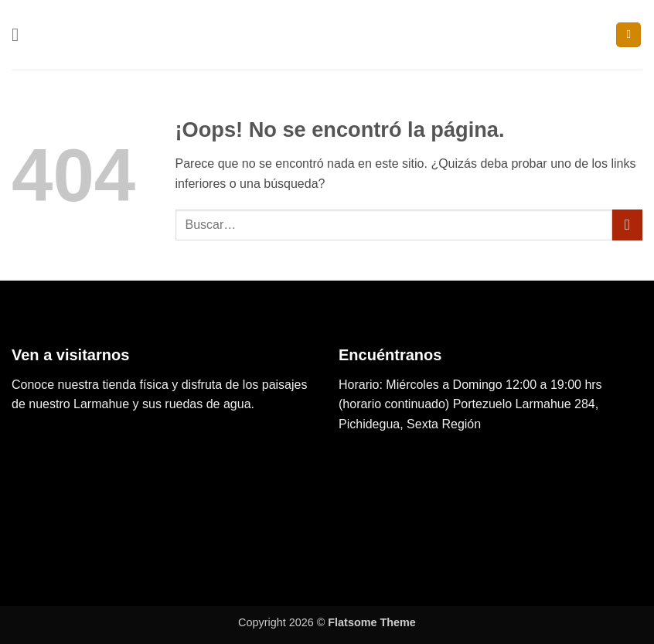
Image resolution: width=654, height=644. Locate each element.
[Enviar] (627, 225)
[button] (21, 34)
